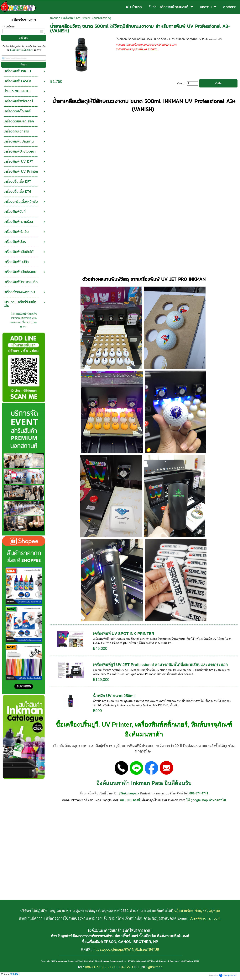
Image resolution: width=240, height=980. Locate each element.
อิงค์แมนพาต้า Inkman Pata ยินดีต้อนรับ (144, 783)
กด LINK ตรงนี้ (130, 800)
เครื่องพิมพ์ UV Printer (76, 18)
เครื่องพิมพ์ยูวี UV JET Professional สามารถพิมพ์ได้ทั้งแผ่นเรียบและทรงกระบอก (160, 665)
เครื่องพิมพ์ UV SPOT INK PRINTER (124, 634)
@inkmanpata (129, 793)
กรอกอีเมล (9, 26)
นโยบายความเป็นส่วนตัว (22, 50)
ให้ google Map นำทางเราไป (206, 800)
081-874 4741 (199, 793)
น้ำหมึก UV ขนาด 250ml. (114, 696)
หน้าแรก (55, 18)
